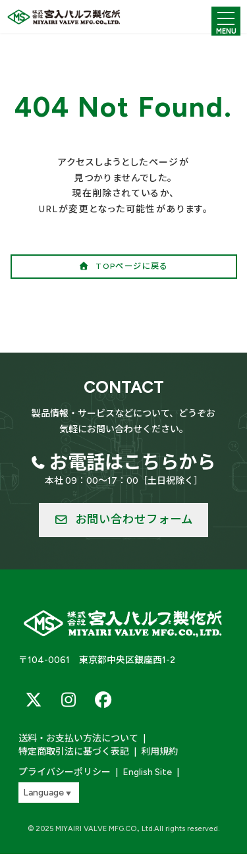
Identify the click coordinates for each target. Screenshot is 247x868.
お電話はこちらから (132, 462)
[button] (124, 267)
